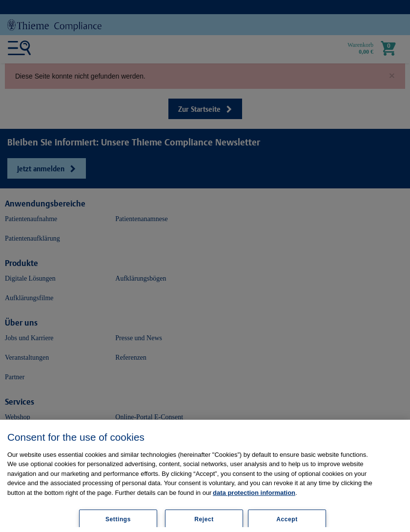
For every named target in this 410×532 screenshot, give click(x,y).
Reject (204, 519)
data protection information (254, 493)
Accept (287, 519)
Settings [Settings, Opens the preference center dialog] (118, 519)
